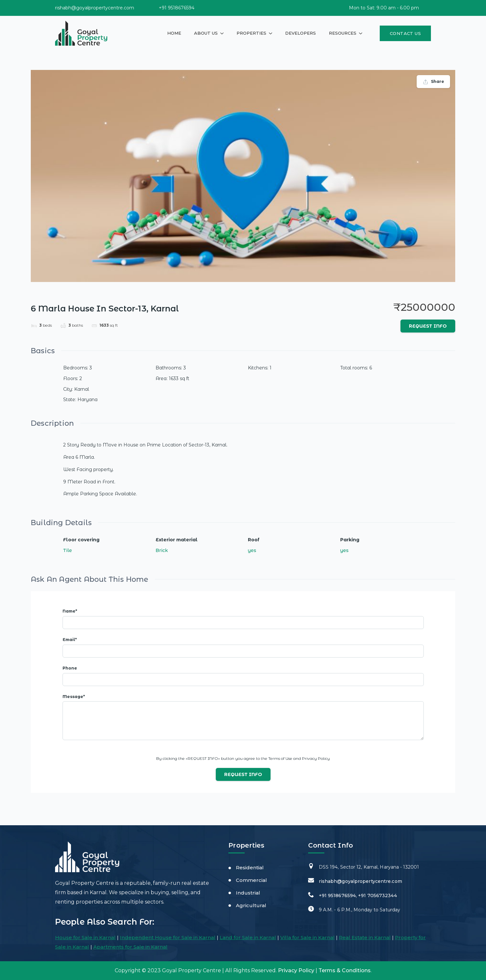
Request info (428, 326)
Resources (343, 33)
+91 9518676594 (337, 896)
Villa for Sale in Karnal (307, 937)
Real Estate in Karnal (365, 937)
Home (174, 33)
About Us (206, 33)
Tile (68, 550)
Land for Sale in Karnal (248, 937)
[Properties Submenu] (272, 33)
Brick (162, 550)
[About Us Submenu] (224, 33)
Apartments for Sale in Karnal (130, 947)
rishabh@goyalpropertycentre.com (360, 881)
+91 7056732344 (377, 896)
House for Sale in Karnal (85, 937)
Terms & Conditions (345, 970)
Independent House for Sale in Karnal (168, 937)
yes (252, 550)
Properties (251, 33)
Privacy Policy (296, 970)
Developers (301, 33)
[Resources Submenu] (363, 33)
